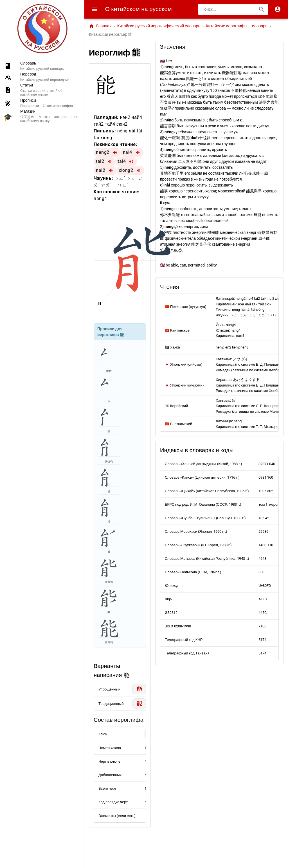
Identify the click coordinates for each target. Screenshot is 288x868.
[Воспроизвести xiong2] (139, 170)
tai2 (100, 161)
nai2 (101, 170)
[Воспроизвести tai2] (110, 161)
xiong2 (126, 170)
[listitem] (42, 66)
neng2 (103, 152)
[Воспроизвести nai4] (138, 152)
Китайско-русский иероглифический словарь (159, 26)
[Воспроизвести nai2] (111, 170)
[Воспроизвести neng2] (115, 152)
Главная (100, 26)
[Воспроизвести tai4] (131, 161)
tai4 (122, 161)
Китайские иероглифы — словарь (237, 26)
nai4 (128, 152)
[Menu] (95, 9)
